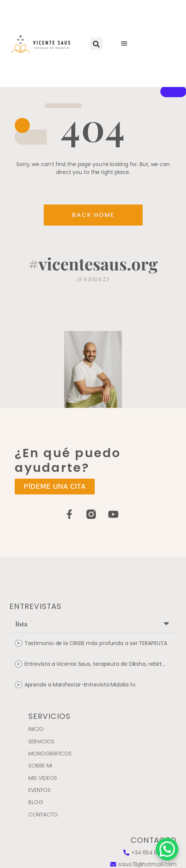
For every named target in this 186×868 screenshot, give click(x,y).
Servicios (41, 741)
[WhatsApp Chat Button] (167, 849)
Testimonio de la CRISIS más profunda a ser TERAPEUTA (96, 643)
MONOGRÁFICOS (50, 754)
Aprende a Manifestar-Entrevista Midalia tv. (81, 685)
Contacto (43, 815)
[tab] (93, 643)
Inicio (36, 729)
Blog (36, 802)
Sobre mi (40, 766)
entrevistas (35, 606)
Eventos (39, 790)
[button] (96, 44)
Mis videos (43, 778)
